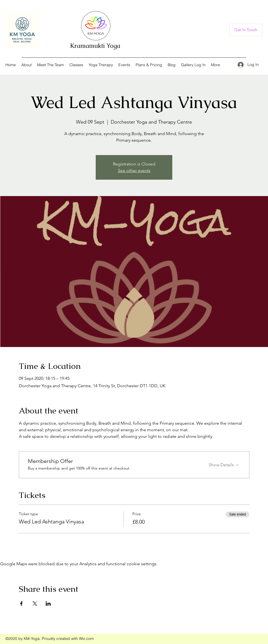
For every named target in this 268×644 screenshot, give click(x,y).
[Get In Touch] (246, 30)
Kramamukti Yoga (95, 46)
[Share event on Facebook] (21, 604)
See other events (134, 171)
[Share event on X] (35, 604)
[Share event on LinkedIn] (48, 604)
